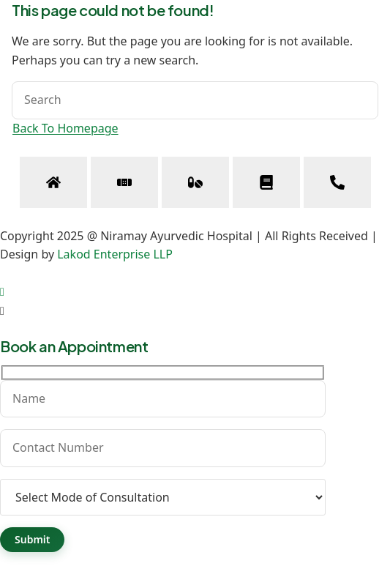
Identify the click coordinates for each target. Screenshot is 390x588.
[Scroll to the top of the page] (2, 291)
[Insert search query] (195, 100)
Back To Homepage (65, 128)
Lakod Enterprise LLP (115, 254)
